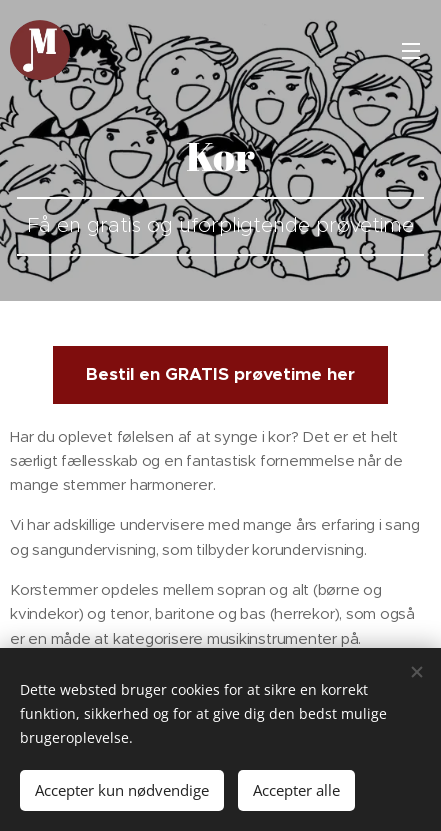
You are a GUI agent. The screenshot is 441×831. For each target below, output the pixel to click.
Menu (411, 51)
